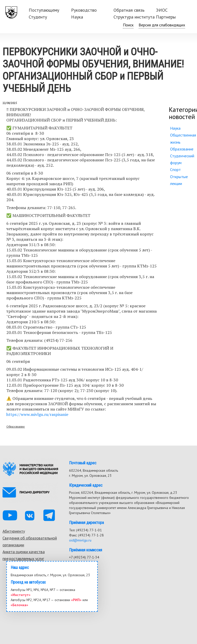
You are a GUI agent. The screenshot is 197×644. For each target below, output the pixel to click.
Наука (77, 17)
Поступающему (44, 10)
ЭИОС (162, 10)
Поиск (128, 25)
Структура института (134, 17)
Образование (16, 426)
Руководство (84, 10)
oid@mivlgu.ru (80, 540)
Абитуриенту (14, 531)
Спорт (175, 170)
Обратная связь (129, 10)
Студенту (38, 17)
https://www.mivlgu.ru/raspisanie (37, 414)
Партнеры (166, 17)
